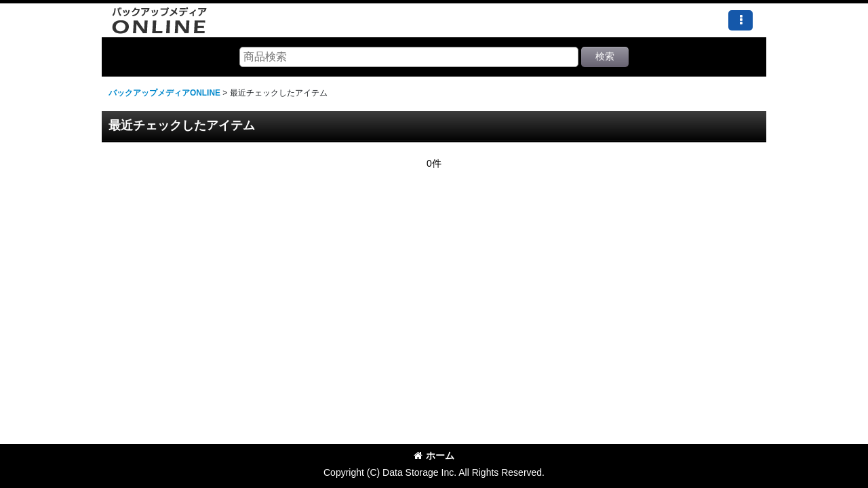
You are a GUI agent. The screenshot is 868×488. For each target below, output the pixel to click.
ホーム (434, 455)
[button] (741, 20)
